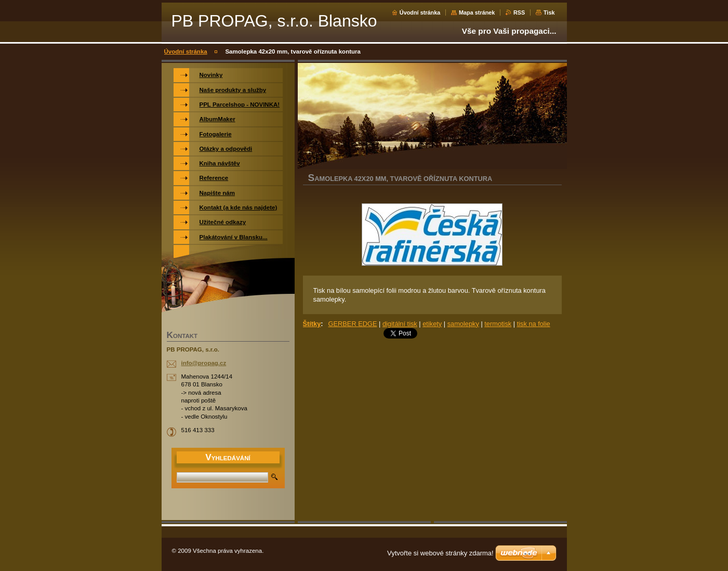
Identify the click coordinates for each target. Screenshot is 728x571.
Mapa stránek (477, 12)
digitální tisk (400, 324)
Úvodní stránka (420, 12)
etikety (432, 324)
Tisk (549, 12)
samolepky (463, 324)
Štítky (312, 324)
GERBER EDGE (353, 324)
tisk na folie (534, 324)
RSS (519, 12)
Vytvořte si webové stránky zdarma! (440, 553)
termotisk (498, 324)
